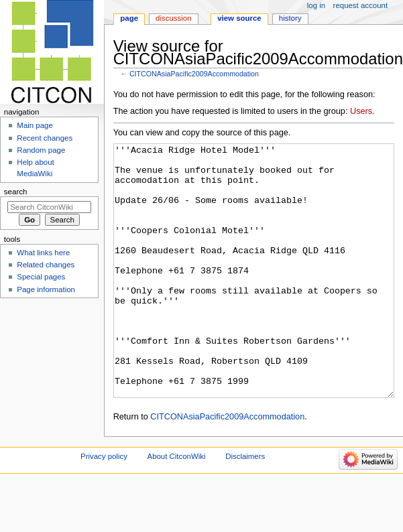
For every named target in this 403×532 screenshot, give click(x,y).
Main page (35, 125)
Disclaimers (245, 507)
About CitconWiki (177, 507)
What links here (43, 253)
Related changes (46, 265)
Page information (46, 289)
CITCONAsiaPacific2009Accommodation (194, 74)
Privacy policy (104, 507)
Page (129, 18)
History (290, 18)
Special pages (41, 277)
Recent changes (45, 138)
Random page (41, 150)
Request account (361, 5)
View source (239, 18)
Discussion (173, 18)
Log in (316, 5)
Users (361, 111)
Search (16, 192)
